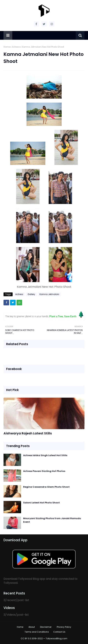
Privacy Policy (64, 627)
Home (7, 47)
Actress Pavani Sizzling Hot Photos (44, 471)
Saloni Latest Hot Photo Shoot (41, 503)
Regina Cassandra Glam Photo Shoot (46, 487)
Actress (16, 47)
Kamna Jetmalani (49, 294)
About (32, 627)
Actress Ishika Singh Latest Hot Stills (45, 455)
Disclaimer (46, 627)
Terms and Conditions (37, 632)
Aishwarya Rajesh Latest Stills (28, 433)
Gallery (31, 294)
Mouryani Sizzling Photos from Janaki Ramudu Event (52, 520)
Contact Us (59, 632)
